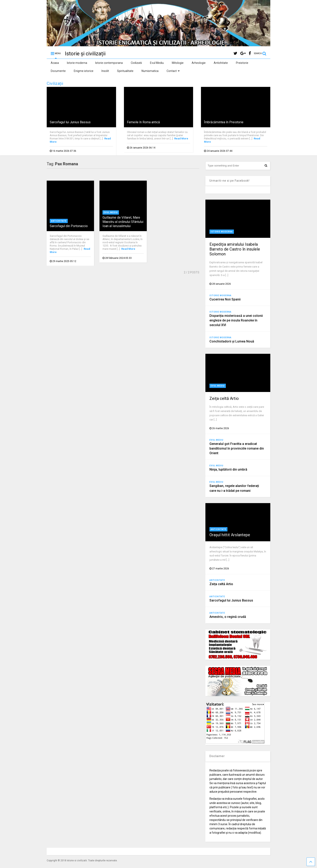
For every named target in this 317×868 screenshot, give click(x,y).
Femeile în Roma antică (143, 122)
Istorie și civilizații (85, 54)
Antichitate (221, 63)
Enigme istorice (84, 71)
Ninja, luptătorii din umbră (228, 469)
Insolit (105, 71)
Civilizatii (136, 63)
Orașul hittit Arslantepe (230, 535)
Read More (181, 139)
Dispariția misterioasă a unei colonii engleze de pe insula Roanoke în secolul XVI (236, 320)
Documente (58, 71)
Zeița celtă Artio (224, 398)
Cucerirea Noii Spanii (225, 299)
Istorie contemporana (109, 63)
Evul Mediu (157, 63)
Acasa (55, 63)
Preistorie (242, 63)
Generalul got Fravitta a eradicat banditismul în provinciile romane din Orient (237, 448)
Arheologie (199, 63)
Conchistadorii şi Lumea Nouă (232, 341)
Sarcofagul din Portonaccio (69, 226)
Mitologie (178, 63)
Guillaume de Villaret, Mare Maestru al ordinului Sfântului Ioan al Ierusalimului (123, 222)
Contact (173, 71)
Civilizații (55, 83)
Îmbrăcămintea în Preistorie (224, 122)
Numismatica (150, 71)
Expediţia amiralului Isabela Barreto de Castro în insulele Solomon (235, 249)
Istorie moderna (77, 63)
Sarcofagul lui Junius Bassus (70, 122)
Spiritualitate (125, 71)
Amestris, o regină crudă (228, 617)
